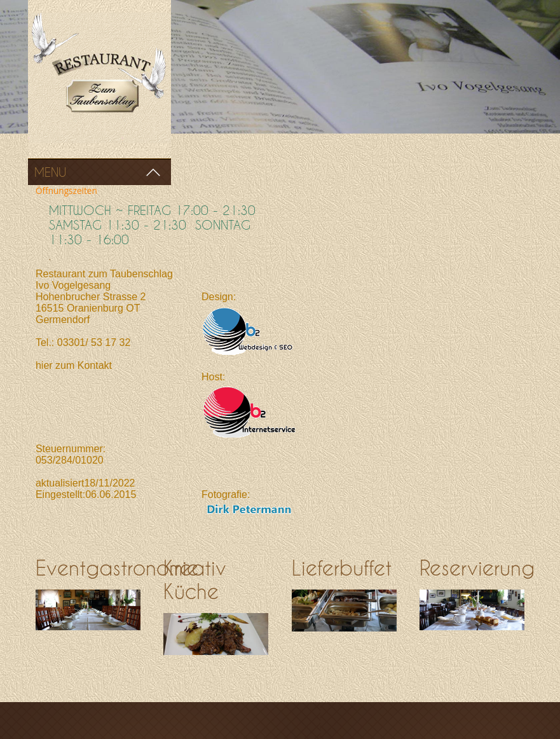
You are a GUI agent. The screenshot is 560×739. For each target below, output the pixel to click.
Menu (50, 172)
